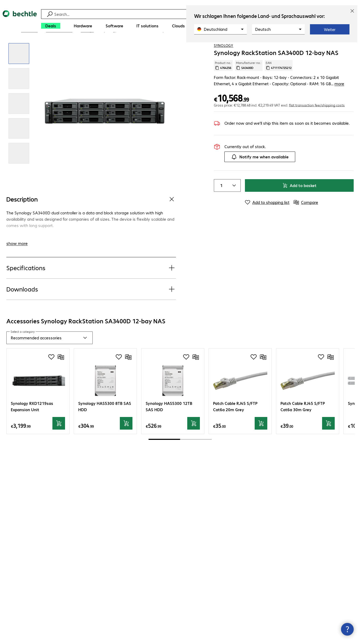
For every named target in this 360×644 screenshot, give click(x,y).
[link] (137, 48)
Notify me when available (260, 174)
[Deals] (51, 26)
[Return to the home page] (20, 21)
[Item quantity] (220, 203)
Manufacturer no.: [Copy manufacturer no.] (249, 83)
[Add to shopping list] (339, 47)
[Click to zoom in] (19, 71)
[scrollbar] (180, 457)
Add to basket (299, 203)
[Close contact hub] (347, 629)
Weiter (330, 29)
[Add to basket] (59, 441)
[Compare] (349, 47)
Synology (224, 63)
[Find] (181, 14)
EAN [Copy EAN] (279, 83)
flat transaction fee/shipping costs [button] (317, 122)
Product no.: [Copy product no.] (223, 83)
